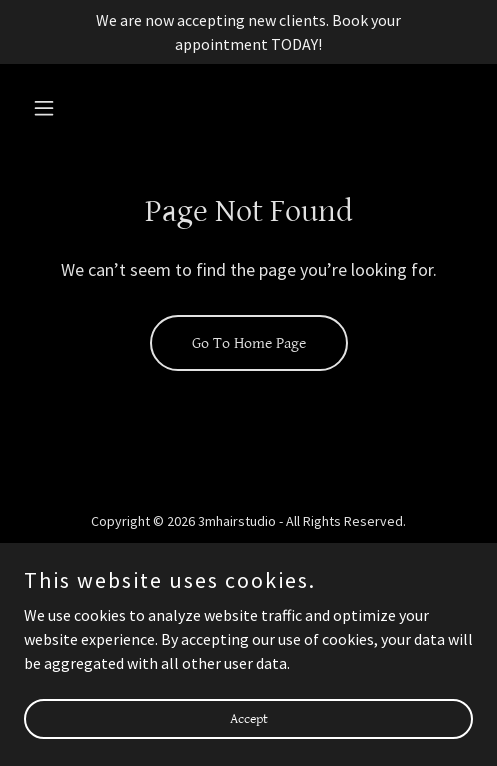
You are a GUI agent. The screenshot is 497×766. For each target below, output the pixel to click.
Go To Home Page (249, 343)
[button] (57, 108)
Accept (249, 732)
